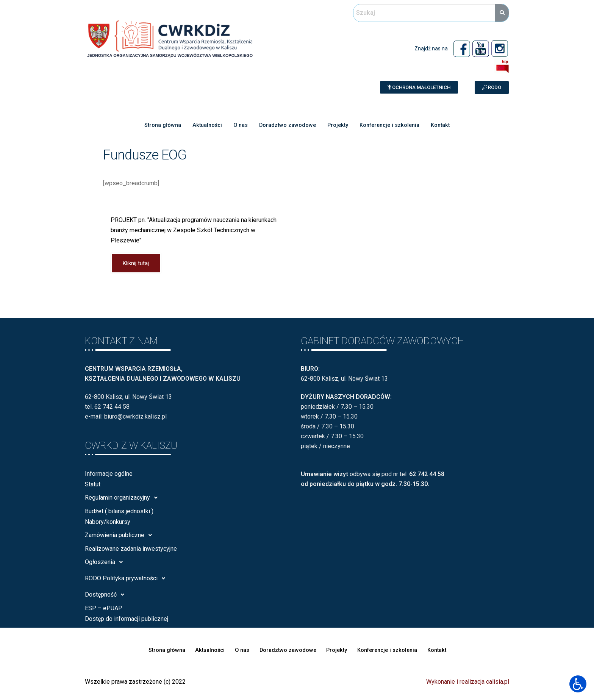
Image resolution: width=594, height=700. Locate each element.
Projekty (339, 125)
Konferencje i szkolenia (393, 125)
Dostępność (107, 595)
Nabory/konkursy (108, 523)
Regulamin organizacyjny (123, 498)
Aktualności (203, 125)
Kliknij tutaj (137, 264)
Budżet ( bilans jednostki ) (119, 512)
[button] (419, 87)
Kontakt (447, 125)
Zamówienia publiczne (120, 536)
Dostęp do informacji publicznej (127, 620)
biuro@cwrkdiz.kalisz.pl (135, 418)
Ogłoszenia (106, 563)
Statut (93, 485)
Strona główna (157, 125)
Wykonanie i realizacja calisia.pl (468, 682)
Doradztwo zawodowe (287, 125)
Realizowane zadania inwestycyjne (131, 549)
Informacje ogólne (109, 474)
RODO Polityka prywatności (127, 579)
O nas (238, 125)
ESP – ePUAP (104, 609)
